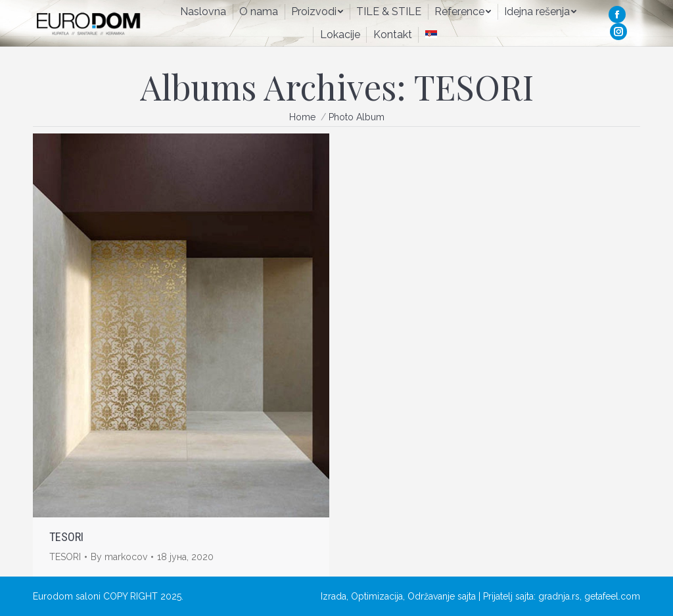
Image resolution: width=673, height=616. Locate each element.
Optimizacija (377, 596)
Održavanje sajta (442, 596)
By (119, 557)
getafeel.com (612, 596)
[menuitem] (203, 12)
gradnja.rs (559, 596)
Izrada (334, 596)
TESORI (66, 537)
